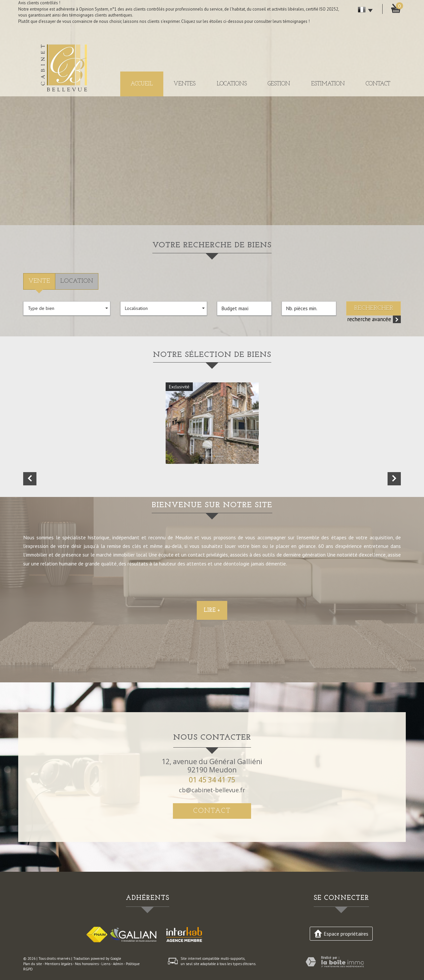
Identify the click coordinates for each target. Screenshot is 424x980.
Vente (39, 281)
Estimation (328, 84)
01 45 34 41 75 (212, 780)
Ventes (185, 84)
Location (77, 281)
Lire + (212, 641)
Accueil (142, 84)
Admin (118, 964)
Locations (232, 84)
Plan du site (33, 964)
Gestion (279, 84)
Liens (106, 964)
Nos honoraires (87, 964)
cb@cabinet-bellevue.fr (212, 790)
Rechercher (374, 308)
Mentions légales (58, 964)
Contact (378, 84)
